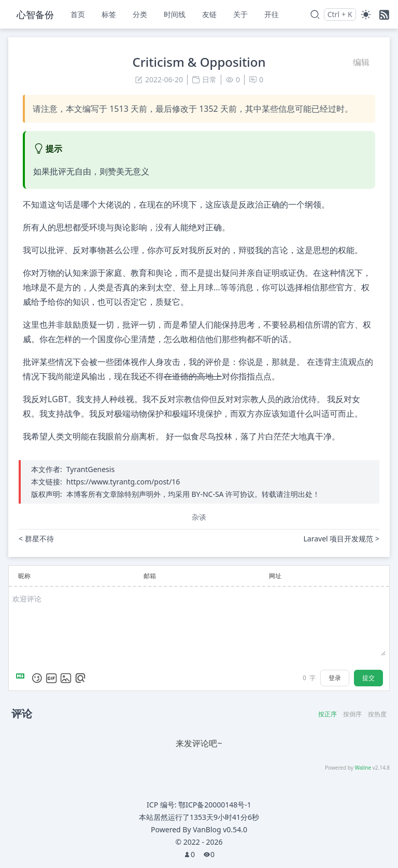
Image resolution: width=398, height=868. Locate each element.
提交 (368, 678)
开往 (272, 14)
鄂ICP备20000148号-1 (215, 805)
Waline (363, 768)
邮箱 (150, 576)
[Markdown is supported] (22, 678)
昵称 (24, 576)
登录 (335, 678)
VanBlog (220, 829)
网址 (275, 576)
